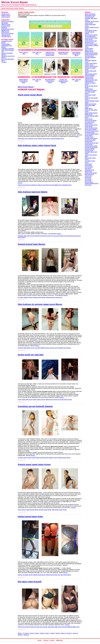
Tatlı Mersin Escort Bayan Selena (63, 53)
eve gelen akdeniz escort (25, 297)
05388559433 (24, 77)
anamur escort (54, 348)
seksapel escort (67, 185)
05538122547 (77, 50)
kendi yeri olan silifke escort (54, 185)
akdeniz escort (33, 139)
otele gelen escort (23, 139)
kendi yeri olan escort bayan (56, 236)
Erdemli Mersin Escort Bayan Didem (24, 81)
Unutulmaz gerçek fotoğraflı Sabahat (35, 406)
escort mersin (22, 510)
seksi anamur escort (39, 400)
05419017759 (50, 77)
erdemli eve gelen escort (38, 185)
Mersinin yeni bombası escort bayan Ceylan (50, 54)
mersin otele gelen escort (25, 400)
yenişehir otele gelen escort (26, 236)
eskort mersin (32, 458)
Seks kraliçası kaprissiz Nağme (33, 192)
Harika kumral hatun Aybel (30, 517)
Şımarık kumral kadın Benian (31, 244)
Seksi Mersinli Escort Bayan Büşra (76, 54)
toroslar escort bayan (45, 510)
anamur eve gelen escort (25, 575)
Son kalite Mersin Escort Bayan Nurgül (50, 81)
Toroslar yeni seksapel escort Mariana (63, 81)
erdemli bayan (50, 575)
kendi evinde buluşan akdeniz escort (47, 458)
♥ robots (52, 640)
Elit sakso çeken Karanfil (30, 582)
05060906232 (64, 50)
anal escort (59, 297)
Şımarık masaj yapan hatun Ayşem (34, 464)
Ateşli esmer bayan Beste (30, 95)
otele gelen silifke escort (55, 627)
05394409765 (64, 77)
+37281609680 (24, 50)
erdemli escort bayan (44, 139)
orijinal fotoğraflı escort (57, 139)
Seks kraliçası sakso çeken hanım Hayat (37, 145)
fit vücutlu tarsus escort (65, 400)
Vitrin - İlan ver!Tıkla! (24, 53)
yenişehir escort (22, 458)
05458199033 (50, 50)
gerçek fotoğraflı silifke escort (71, 627)
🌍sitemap (60, 640)
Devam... (77, 136)
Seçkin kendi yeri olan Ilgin (31, 355)
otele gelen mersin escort (59, 510)
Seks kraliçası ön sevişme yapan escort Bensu (40, 304)
